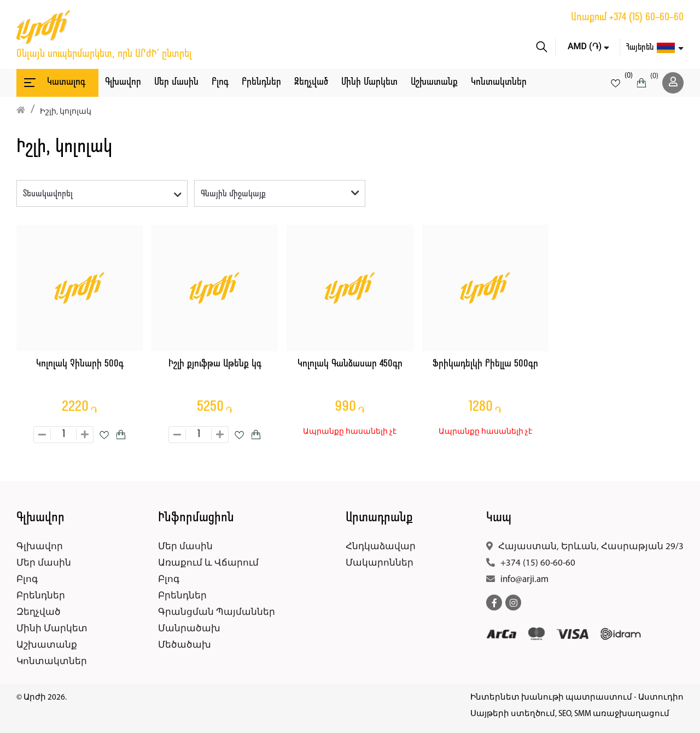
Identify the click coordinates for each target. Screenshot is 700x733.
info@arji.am (524, 580)
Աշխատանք (434, 82)
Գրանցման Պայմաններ (217, 612)
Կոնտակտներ (499, 82)
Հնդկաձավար (381, 547)
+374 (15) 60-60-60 (646, 18)
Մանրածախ (189, 629)
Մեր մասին (176, 82)
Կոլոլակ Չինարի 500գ (80, 364)
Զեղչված (311, 82)
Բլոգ (220, 82)
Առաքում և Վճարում (208, 563)
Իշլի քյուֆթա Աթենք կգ (215, 364)
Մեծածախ (185, 645)
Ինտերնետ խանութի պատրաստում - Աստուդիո (577, 698)
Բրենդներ (261, 82)
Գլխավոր (123, 82)
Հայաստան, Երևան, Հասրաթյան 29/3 (591, 547)
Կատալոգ (54, 83)
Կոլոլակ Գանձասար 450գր (350, 364)
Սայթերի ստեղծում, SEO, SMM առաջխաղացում (570, 714)
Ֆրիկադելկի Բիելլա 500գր (485, 364)
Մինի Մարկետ (369, 82)
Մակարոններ (380, 563)
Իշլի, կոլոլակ (66, 112)
